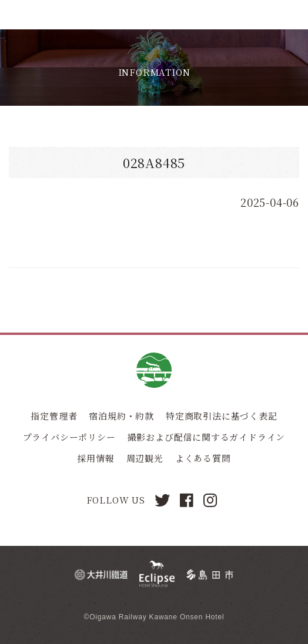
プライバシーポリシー (69, 437)
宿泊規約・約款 (121, 416)
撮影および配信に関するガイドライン (207, 437)
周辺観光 (145, 458)
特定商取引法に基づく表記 (222, 416)
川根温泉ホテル (46, 15)
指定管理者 (54, 416)
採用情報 (96, 458)
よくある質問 (203, 458)
